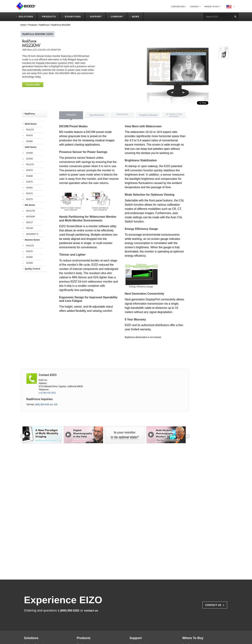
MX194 (30, 228)
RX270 (29, 199)
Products (33, 25)
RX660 (29, 141)
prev (22, 436)
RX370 (29, 193)
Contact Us (215, 605)
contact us (91, 611)
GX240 (29, 159)
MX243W (31, 217)
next (187, 436)
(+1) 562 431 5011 (47, 393)
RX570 (29, 182)
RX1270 (30, 130)
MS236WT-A (32, 234)
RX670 (29, 136)
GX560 (29, 153)
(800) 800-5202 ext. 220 (46, 405)
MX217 (30, 222)
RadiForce (44, 25)
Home (23, 25)
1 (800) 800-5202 (69, 611)
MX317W (31, 211)
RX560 (29, 188)
